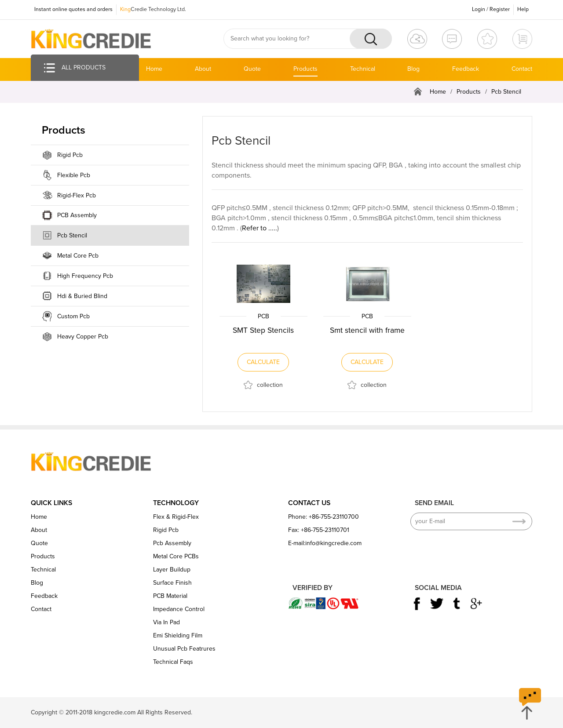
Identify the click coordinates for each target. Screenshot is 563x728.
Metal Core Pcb (78, 256)
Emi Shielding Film (178, 635)
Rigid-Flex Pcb (77, 195)
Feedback (466, 69)
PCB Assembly (77, 215)
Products (305, 69)
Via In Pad (166, 622)
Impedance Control (179, 609)
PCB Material (170, 596)
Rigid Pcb (70, 155)
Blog (413, 69)
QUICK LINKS (51, 503)
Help (523, 9)
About (203, 69)
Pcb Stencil (506, 92)
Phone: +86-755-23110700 (324, 517)
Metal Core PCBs (176, 556)
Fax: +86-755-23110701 (319, 530)
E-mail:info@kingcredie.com (325, 543)
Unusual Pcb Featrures (184, 649)
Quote (252, 69)
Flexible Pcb (74, 175)
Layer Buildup (172, 570)
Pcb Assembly (172, 543)
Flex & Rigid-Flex (176, 517)
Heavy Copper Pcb (83, 337)
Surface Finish (172, 583)
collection (270, 385)
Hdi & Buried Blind (82, 296)
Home (154, 69)
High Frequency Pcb (85, 276)
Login (479, 9)
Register (500, 9)
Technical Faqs (173, 662)
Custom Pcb (73, 316)
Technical (363, 69)
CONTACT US (309, 503)
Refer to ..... (260, 228)
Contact (522, 69)
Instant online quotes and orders (73, 9)
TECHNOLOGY (176, 503)
